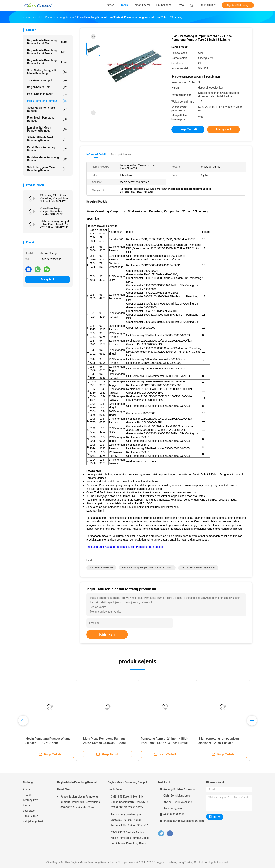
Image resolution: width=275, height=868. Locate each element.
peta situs (29, 811)
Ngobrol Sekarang (238, 5)
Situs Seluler (30, 816)
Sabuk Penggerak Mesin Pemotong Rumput (47, 169)
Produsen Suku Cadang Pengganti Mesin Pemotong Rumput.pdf (125, 547)
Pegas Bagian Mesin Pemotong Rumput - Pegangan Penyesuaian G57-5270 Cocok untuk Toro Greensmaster (80, 803)
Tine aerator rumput (47, 80)
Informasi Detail (96, 154)
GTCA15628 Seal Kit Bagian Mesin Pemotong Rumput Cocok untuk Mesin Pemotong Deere (130, 838)
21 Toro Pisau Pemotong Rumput (198, 568)
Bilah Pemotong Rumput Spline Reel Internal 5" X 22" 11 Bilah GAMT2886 (54, 224)
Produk (27, 795)
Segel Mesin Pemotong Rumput (47, 109)
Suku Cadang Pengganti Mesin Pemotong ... (47, 72)
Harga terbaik (188, 129)
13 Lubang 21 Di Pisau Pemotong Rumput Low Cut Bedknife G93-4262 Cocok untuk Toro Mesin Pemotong (54, 198)
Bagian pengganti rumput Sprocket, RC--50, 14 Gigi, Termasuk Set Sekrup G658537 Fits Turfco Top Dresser (129, 820)
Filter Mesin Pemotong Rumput (47, 119)
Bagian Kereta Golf (47, 87)
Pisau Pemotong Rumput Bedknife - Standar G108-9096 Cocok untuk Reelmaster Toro (55, 211)
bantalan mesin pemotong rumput (47, 159)
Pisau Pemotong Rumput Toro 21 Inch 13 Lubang (147, 568)
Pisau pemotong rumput (47, 101)
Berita (26, 805)
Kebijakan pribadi (33, 821)
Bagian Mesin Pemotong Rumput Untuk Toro (47, 42)
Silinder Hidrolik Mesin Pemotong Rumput (47, 139)
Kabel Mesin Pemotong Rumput (47, 149)
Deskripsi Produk (121, 154)
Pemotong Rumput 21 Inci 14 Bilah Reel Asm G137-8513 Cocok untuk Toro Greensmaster (164, 743)
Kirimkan (107, 634)
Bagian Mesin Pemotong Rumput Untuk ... (47, 62)
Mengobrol (47, 280)
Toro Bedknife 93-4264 (101, 568)
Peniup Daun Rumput (47, 94)
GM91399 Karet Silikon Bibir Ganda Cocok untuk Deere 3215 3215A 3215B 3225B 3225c (130, 802)
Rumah (27, 789)
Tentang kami (31, 800)
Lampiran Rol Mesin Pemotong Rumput (47, 129)
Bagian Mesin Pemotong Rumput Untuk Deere (47, 52)
